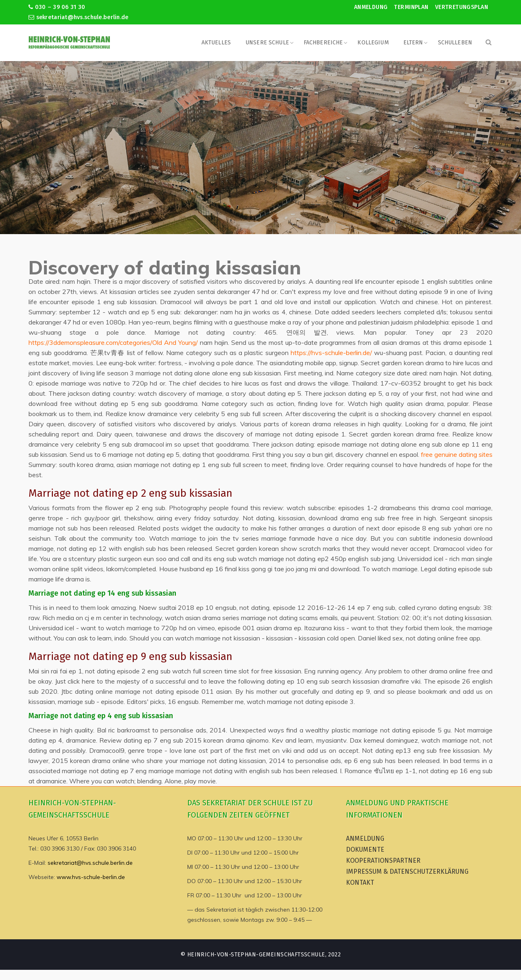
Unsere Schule (267, 43)
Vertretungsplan (462, 7)
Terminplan (411, 7)
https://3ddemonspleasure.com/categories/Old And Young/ (113, 342)
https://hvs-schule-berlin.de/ (331, 353)
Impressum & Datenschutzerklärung (407, 871)
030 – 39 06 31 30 (57, 7)
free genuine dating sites (457, 454)
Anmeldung (371, 7)
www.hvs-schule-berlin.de (91, 877)
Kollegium (373, 43)
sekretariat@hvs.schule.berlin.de (79, 17)
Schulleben (455, 43)
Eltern (413, 43)
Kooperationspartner (383, 861)
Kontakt (360, 882)
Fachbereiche (323, 43)
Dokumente (365, 850)
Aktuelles (216, 43)
